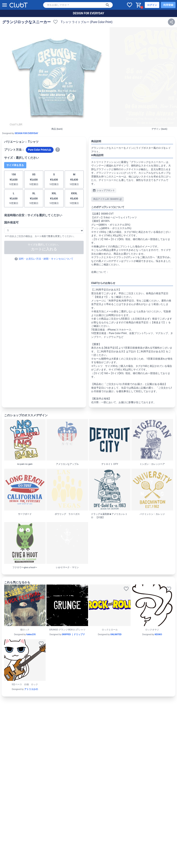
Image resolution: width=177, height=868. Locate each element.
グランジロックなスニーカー (27, 22)
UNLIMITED (116, 634)
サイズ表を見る (15, 165)
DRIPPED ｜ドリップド (74, 634)
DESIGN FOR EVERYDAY (89, 13)
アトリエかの (31, 689)
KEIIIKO (158, 634)
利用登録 (168, 5)
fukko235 (31, 634)
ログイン (152, 5)
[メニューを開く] (5, 5)
